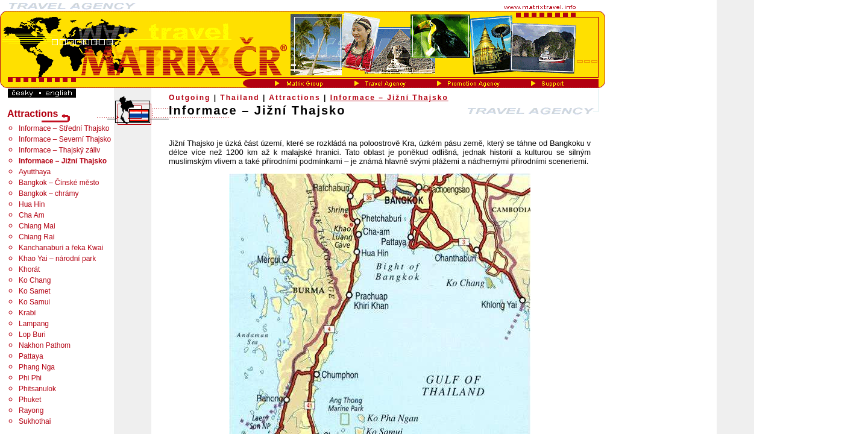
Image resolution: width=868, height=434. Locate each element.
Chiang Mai (37, 226)
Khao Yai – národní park (57, 259)
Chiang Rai (36, 237)
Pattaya (31, 356)
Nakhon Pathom (45, 345)
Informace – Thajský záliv (59, 150)
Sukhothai (35, 421)
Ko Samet (35, 291)
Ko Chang (35, 280)
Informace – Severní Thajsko (65, 139)
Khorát (29, 269)
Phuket (30, 400)
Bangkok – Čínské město (59, 183)
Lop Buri (32, 335)
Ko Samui (34, 302)
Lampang (34, 324)
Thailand (240, 98)
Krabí (27, 313)
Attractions (294, 98)
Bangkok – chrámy (49, 193)
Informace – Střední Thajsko (64, 128)
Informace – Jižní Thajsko (389, 98)
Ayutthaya (35, 172)
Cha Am (32, 215)
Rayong (31, 410)
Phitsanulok (37, 389)
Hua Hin (32, 204)
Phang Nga (37, 367)
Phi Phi (30, 378)
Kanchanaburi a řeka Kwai (61, 248)
